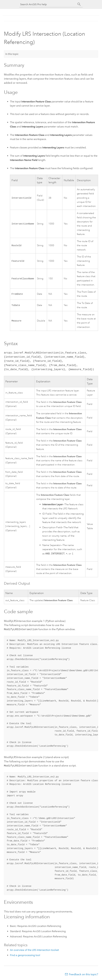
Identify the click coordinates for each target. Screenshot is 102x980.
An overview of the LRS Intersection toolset (34, 949)
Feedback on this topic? (84, 974)
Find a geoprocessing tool (25, 955)
